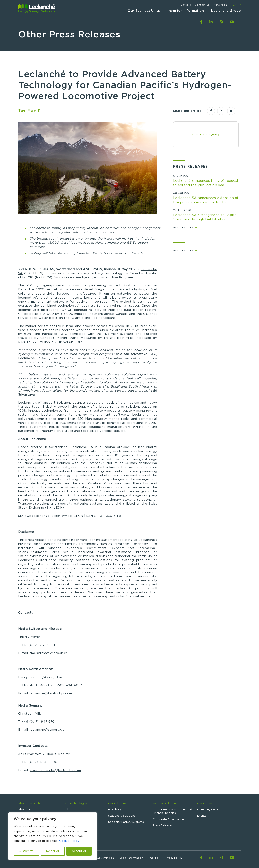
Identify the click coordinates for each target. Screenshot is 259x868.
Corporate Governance (168, 819)
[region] (53, 836)
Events (202, 816)
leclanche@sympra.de (47, 730)
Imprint (153, 858)
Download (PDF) (206, 135)
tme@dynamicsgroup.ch (49, 653)
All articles (184, 228)
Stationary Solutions (122, 816)
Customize (26, 851)
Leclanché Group (226, 11)
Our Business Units (144, 11)
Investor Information (186, 11)
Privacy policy (173, 858)
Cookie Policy (69, 841)
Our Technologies (76, 804)
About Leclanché (30, 804)
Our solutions (117, 804)
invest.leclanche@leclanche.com (55, 770)
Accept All (79, 851)
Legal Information (131, 858)
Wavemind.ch (105, 858)
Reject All (53, 851)
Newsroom (221, 5)
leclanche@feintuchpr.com (51, 693)
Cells (67, 810)
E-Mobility (115, 810)
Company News (208, 810)
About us (24, 810)
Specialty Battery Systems (126, 822)
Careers (186, 5)
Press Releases (163, 826)
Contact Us (202, 5)
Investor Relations (165, 804)
